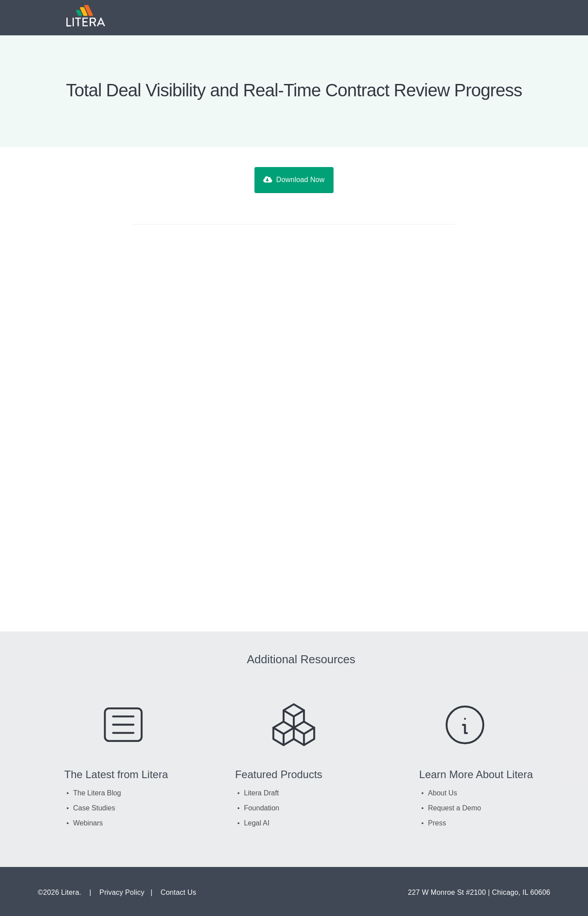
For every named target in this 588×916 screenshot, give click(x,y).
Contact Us (178, 892)
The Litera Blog (97, 793)
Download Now (294, 180)
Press (437, 823)
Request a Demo (455, 808)
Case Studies (94, 808)
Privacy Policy (122, 892)
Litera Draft (261, 793)
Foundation (262, 808)
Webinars (88, 823)
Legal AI (257, 823)
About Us (443, 793)
